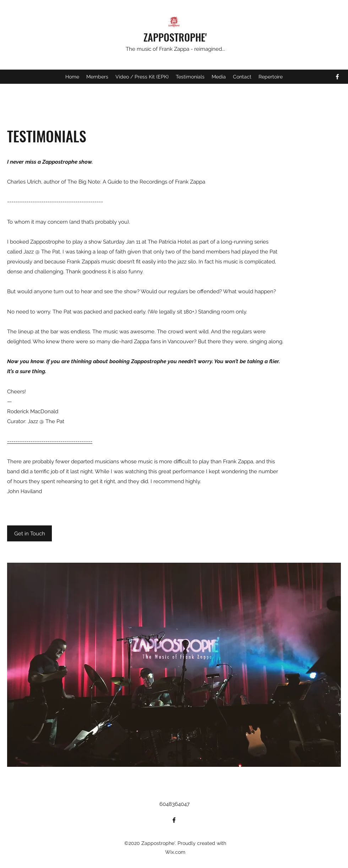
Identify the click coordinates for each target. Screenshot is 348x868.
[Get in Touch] (29, 533)
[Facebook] (337, 77)
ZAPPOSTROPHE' (175, 37)
